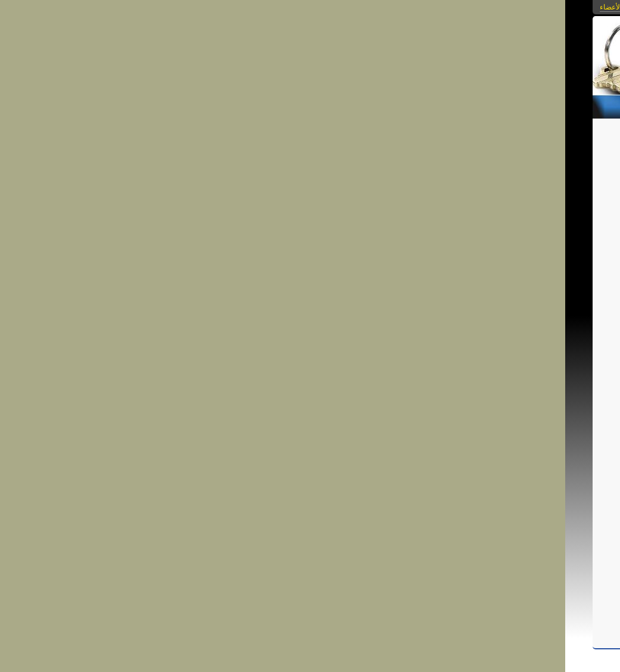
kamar (360, 455)
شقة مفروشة (427, 465)
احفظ (412, 538)
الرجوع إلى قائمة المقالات (223, 160)
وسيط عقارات (218, 510)
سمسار (284, 510)
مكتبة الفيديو (362, 105)
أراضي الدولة (411, 501)
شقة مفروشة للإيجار (324, 139)
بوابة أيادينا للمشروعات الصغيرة (349, 510)
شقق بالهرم (309, 519)
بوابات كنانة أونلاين (412, 7)
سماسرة (256, 510)
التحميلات (412, 105)
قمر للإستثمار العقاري (266, 483)
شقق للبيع (369, 483)
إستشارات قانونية (349, 492)
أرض (250, 492)
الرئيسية (563, 105)
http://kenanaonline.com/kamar (279, 410)
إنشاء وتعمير (387, 519)
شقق (342, 483)
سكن (381, 501)
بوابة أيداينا (415, 510)
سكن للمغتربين (346, 501)
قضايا (386, 492)
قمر (309, 483)
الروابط (453, 105)
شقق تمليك (348, 519)
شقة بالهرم (271, 519)
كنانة (273, 501)
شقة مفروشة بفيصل (374, 465)
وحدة (312, 492)
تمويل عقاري (428, 519)
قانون (222, 483)
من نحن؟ (312, 105)
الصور (487, 105)
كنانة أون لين (244, 501)
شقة (325, 483)
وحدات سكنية (281, 492)
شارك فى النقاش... (414, 581)
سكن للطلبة (302, 501)
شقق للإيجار (406, 483)
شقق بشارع (381, 474)
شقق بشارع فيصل (332, 474)
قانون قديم (414, 492)
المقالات (523, 105)
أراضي (230, 492)
